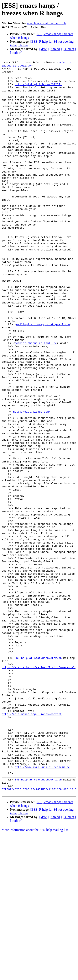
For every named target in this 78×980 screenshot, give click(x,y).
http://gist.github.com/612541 (38, 89)
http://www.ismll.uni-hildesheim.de (42, 909)
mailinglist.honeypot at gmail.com (43, 377)
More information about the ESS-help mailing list (35, 976)
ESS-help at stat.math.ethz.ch (38, 778)
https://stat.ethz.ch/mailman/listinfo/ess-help (39, 789)
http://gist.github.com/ (32, 482)
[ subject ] (69, 49)
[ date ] (44, 49)
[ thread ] (56, 49)
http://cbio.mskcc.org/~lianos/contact (32, 845)
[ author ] (16, 53)
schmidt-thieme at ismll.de (36, 400)
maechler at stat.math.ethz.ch (46, 23)
